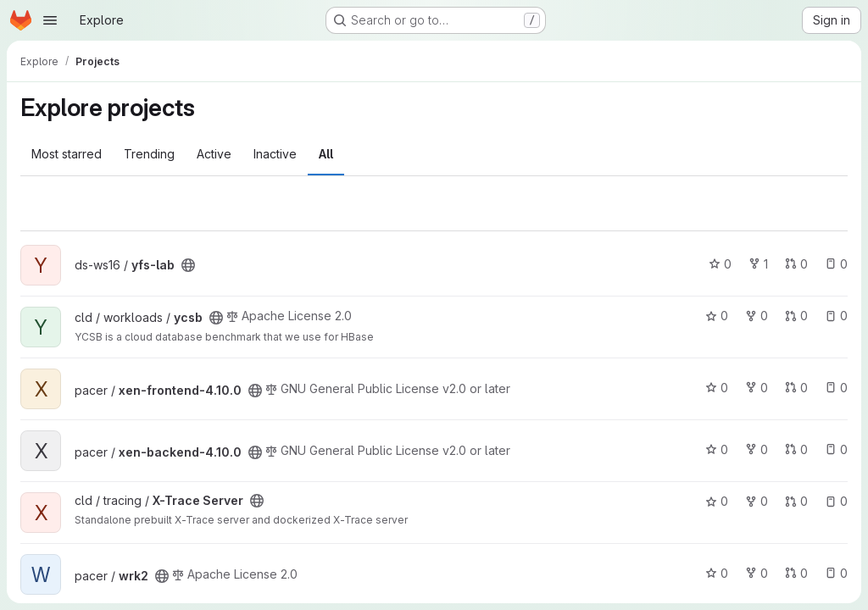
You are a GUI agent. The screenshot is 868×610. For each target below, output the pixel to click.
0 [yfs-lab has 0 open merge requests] (796, 264)
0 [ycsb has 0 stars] (717, 316)
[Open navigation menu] (50, 20)
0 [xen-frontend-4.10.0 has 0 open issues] (836, 388)
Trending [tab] (149, 154)
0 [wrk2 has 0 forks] (757, 573)
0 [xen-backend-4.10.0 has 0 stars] (717, 449)
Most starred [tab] (67, 154)
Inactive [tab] (275, 154)
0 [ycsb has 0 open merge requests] (796, 316)
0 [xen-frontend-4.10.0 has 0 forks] (757, 388)
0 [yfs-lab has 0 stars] (720, 264)
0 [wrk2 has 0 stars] (717, 573)
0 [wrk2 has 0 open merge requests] (796, 573)
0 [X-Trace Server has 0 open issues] (836, 501)
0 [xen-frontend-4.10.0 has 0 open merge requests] (796, 388)
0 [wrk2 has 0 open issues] (836, 573)
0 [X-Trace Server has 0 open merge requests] (796, 501)
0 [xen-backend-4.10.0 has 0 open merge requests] (796, 449)
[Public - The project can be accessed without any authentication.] (188, 265)
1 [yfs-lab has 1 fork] (758, 264)
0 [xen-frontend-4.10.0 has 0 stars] (717, 388)
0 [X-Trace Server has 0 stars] (717, 501)
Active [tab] (214, 154)
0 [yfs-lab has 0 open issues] (836, 264)
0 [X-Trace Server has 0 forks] (757, 501)
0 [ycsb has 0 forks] (757, 316)
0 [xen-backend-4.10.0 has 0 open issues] (836, 449)
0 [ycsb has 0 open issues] (836, 316)
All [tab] (326, 154)
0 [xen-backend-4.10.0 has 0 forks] (757, 449)
